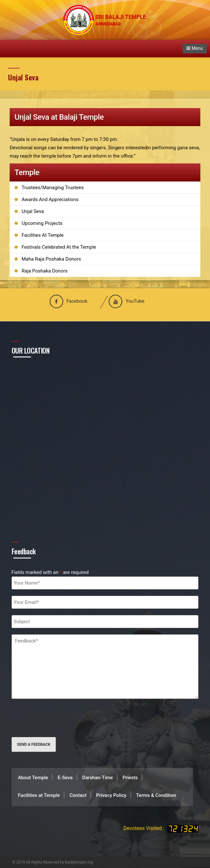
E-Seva (65, 778)
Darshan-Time (98, 778)
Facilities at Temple (39, 795)
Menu (195, 48)
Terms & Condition (156, 795)
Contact (78, 795)
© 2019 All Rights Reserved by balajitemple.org (52, 862)
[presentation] (61, 718)
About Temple (33, 778)
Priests (130, 778)
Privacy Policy (111, 795)
